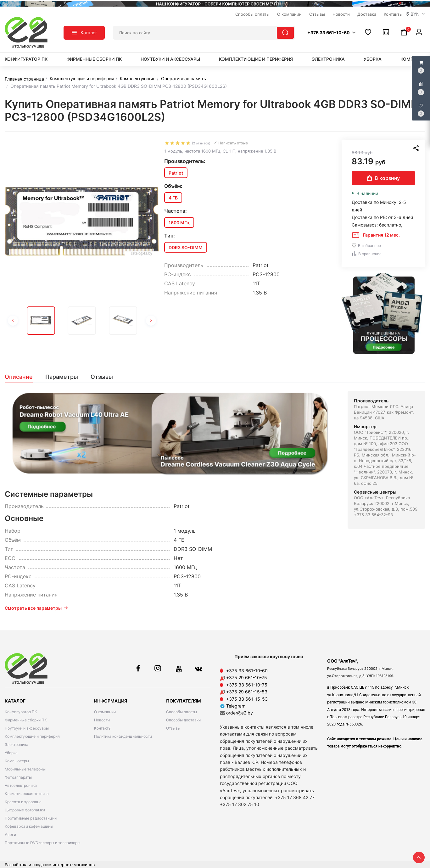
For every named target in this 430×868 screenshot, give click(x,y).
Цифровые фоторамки (25, 810)
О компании (105, 712)
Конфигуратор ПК (26, 59)
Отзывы (173, 728)
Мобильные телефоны (25, 769)
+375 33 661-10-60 (247, 671)
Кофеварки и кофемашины (29, 826)
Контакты (103, 728)
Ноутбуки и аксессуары (170, 59)
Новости (102, 720)
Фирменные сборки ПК (94, 59)
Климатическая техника (27, 794)
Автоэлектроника (21, 785)
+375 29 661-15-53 (247, 692)
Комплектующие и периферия (256, 59)
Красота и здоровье (23, 802)
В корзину (383, 178)
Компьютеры (17, 761)
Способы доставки (183, 720)
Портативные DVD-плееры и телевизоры (42, 843)
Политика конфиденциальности (123, 736)
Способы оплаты (181, 712)
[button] (416, 14)
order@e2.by (240, 713)
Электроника (328, 59)
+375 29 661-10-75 (247, 678)
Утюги (10, 834)
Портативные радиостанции (31, 818)
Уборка (373, 59)
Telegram (233, 706)
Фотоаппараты (18, 777)
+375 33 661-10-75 (247, 685)
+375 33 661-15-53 (247, 699)
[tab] (22, 377)
